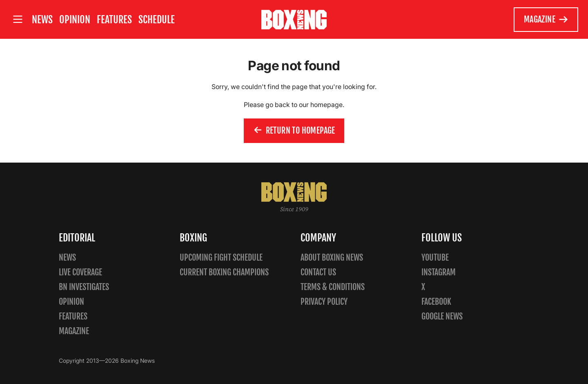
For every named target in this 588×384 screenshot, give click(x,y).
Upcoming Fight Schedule (221, 258)
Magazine (546, 20)
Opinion (75, 20)
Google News (442, 316)
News (42, 20)
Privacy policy (324, 302)
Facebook (436, 302)
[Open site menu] (18, 19)
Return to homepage (294, 131)
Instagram (439, 272)
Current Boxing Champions (224, 272)
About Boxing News (332, 258)
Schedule (157, 20)
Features (114, 20)
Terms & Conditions (333, 287)
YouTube (435, 258)
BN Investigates (84, 287)
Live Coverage (80, 272)
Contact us (318, 272)
